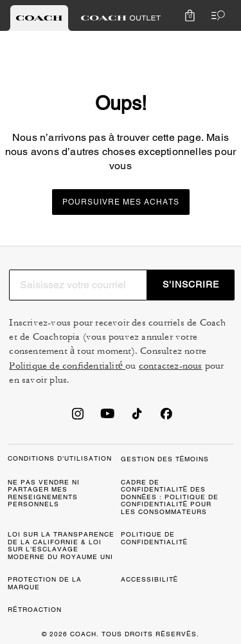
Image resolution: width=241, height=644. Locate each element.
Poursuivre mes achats (121, 202)
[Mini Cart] (190, 15)
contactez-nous (171, 366)
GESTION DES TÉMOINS (165, 459)
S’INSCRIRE (191, 284)
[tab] (39, 18)
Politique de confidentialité (67, 366)
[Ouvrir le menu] (215, 15)
